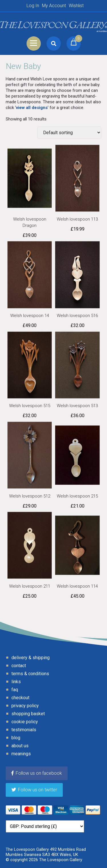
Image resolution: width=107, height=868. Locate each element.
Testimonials (24, 730)
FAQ (15, 690)
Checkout (20, 698)
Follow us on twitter (34, 790)
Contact (19, 666)
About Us (20, 746)
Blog (16, 738)
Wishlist (76, 6)
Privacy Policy (25, 706)
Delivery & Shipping (31, 658)
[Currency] (45, 826)
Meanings (21, 754)
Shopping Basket (28, 714)
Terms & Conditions (30, 674)
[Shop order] (69, 133)
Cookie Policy (25, 722)
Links (16, 682)
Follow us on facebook (37, 773)
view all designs (32, 108)
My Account (54, 6)
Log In (33, 6)
